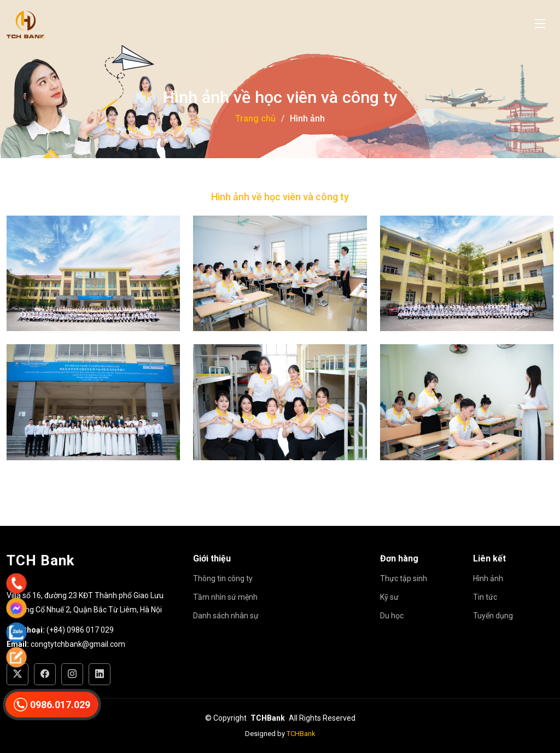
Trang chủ (255, 118)
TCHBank (301, 734)
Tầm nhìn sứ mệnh (225, 597)
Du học (392, 616)
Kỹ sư (389, 597)
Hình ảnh (488, 578)
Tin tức (485, 597)
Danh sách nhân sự (226, 616)
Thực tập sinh (404, 578)
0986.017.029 (52, 705)
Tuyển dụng (493, 616)
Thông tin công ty (223, 578)
